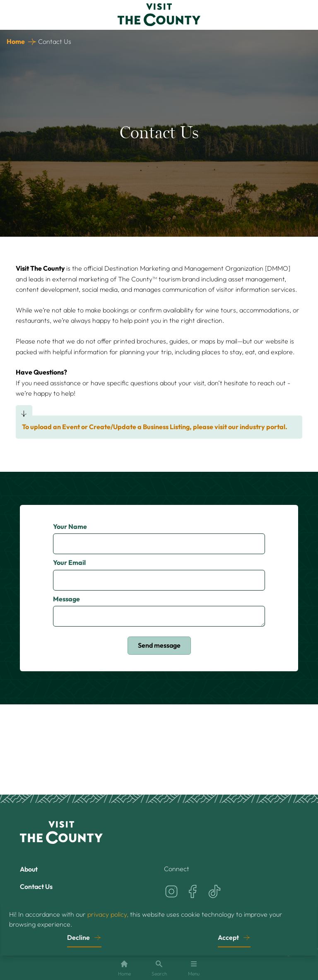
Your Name (70, 526)
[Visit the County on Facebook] (193, 891)
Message (66, 599)
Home (16, 41)
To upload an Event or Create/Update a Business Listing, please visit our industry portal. (155, 427)
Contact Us (36, 886)
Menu (194, 968)
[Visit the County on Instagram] (171, 891)
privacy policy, (108, 914)
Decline (78, 937)
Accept (228, 937)
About (29, 869)
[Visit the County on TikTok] (214, 891)
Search (159, 968)
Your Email (69, 562)
